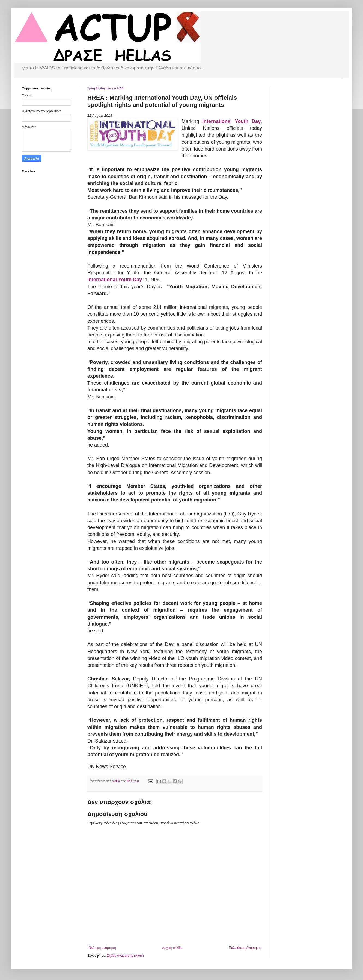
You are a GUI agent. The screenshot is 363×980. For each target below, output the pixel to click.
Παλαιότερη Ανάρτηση (245, 948)
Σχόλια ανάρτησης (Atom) (125, 956)
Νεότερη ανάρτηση (102, 948)
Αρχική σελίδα (172, 948)
